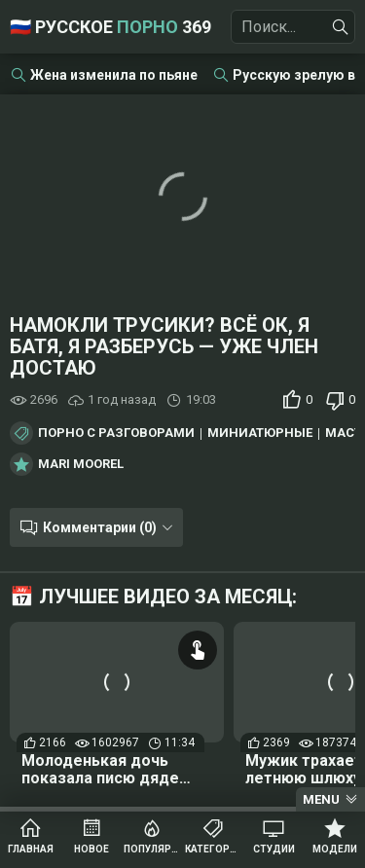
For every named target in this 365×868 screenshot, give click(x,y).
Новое (91, 849)
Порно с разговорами (116, 433)
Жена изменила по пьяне (114, 75)
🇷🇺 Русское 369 (110, 27)
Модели (335, 849)
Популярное (152, 849)
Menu (321, 799)
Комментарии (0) (100, 527)
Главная (31, 849)
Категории (214, 849)
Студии (274, 849)
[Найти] (341, 27)
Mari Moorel (81, 464)
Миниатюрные (260, 433)
